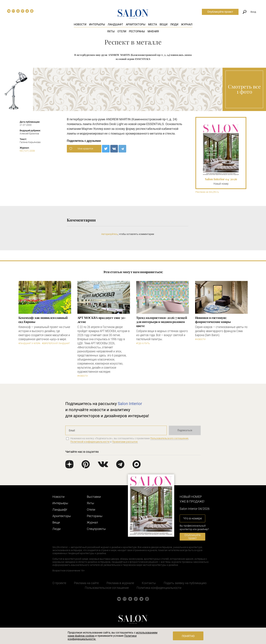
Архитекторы (136, 24)
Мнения (153, 31)
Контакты (149, 583)
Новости (80, 24)
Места (153, 24)
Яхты (111, 31)
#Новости (83, 376)
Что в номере (193, 518)
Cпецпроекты (96, 529)
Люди (174, 24)
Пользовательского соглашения (169, 438)
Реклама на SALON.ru (207, 192)
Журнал (187, 24)
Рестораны (137, 31)
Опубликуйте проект (220, 12)
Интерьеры (97, 24)
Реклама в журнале (120, 583)
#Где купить (143, 343)
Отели (122, 31)
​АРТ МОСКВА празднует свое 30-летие (102, 320)
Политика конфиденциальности (159, 588)
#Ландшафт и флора (29, 343)
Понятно (188, 636)
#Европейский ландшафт (56, 343)
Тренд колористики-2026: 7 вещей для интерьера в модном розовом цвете (162, 322)
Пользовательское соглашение (107, 588)
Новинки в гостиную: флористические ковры (213, 320)
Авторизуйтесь (110, 234)
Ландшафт (115, 24)
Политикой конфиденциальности (90, 442)
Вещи (164, 24)
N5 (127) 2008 (27, 151)
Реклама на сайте (86, 583)
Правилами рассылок (125, 442)
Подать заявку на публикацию (185, 583)
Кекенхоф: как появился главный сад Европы (43, 320)
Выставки (94, 497)
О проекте (59, 583)
